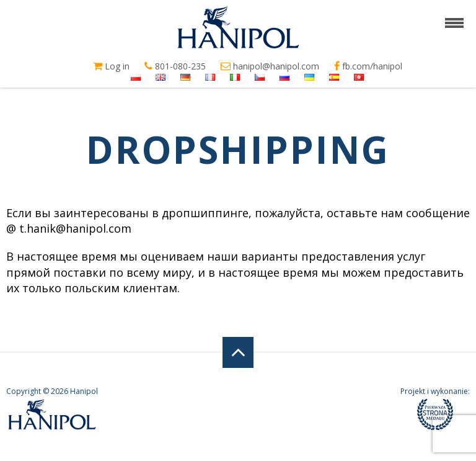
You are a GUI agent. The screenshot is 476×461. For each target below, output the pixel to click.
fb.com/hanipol (368, 66)
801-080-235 (175, 66)
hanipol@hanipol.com (270, 66)
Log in (111, 66)
